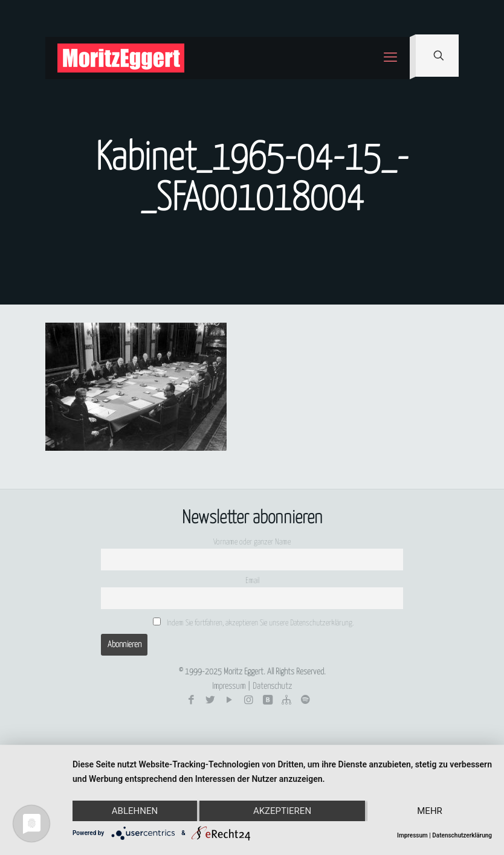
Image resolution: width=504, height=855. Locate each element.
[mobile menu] (390, 58)
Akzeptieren (282, 811)
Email (252, 581)
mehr (430, 811)
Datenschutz (272, 686)
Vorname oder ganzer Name (252, 542)
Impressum (229, 686)
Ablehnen (135, 811)
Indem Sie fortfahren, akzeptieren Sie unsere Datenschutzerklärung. (253, 622)
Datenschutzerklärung (462, 835)
